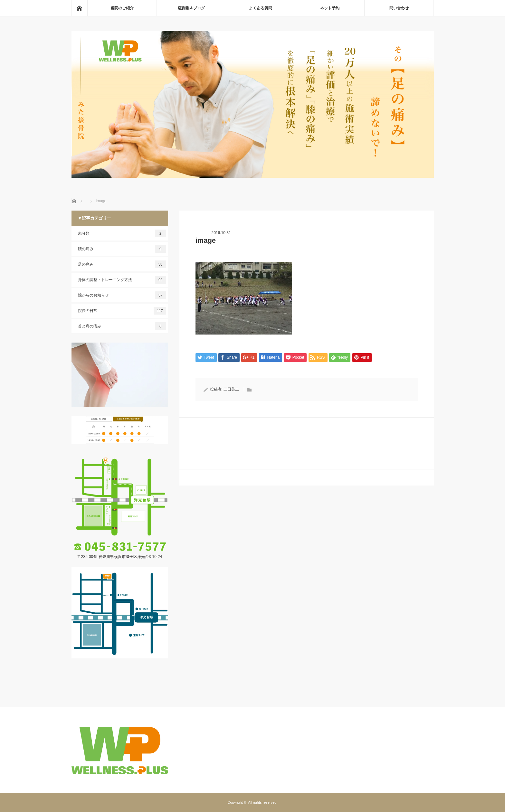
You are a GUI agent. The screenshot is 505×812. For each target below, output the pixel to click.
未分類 (122, 233)
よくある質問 (261, 8)
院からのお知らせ (122, 295)
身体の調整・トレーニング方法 (122, 280)
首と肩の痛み (122, 326)
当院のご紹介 (122, 8)
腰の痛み (122, 249)
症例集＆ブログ (191, 8)
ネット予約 (330, 8)
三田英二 (231, 389)
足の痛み (122, 264)
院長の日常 (122, 311)
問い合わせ (399, 8)
